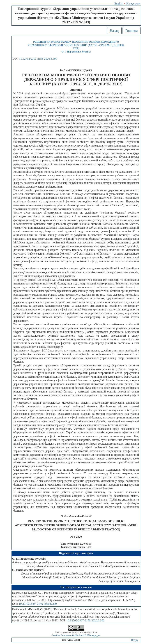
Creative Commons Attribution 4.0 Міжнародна (76, 635)
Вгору (135, 640)
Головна (132, 31)
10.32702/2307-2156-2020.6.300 (38, 59)
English (119, 3)
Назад (114, 31)
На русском (133, 3)
